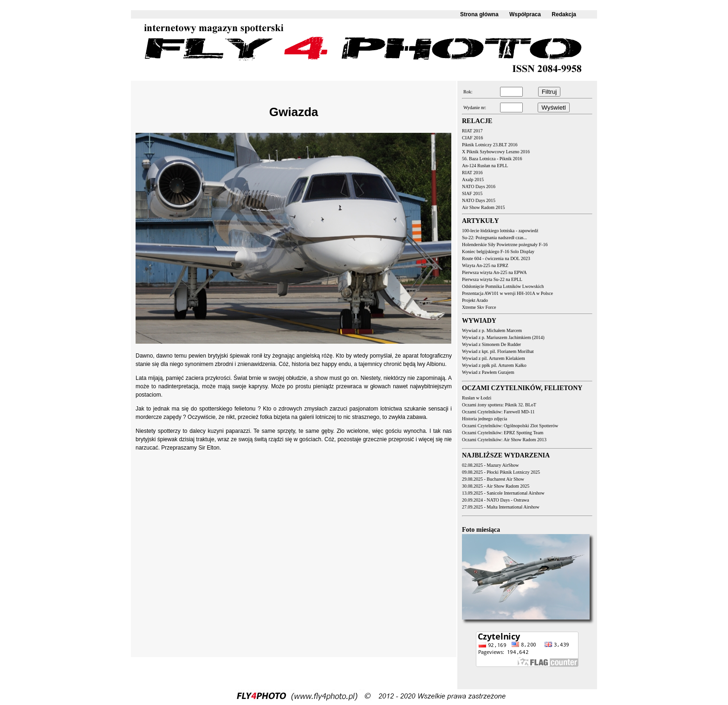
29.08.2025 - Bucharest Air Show (493, 479)
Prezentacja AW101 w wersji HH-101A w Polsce (507, 293)
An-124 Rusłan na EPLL (485, 166)
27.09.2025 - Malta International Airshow (501, 507)
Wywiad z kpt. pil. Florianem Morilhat (498, 351)
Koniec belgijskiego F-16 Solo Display (498, 251)
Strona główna (479, 14)
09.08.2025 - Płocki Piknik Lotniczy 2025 (501, 472)
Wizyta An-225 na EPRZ (485, 265)
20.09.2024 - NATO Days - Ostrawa (496, 500)
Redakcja (564, 14)
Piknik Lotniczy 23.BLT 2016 (490, 145)
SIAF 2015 (472, 193)
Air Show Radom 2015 (484, 207)
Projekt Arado (475, 300)
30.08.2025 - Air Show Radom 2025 (496, 486)
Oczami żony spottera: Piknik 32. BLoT (499, 405)
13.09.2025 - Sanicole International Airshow (503, 493)
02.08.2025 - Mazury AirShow (491, 465)
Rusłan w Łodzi (477, 398)
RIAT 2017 (472, 131)
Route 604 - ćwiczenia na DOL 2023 (496, 258)
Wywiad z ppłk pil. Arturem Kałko (494, 365)
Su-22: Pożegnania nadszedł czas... (494, 238)
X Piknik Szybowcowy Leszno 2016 (496, 152)
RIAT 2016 (472, 173)
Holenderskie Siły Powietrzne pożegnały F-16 (505, 245)
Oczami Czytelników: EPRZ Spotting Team (503, 433)
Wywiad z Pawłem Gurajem (488, 372)
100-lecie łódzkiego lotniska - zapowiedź (500, 231)
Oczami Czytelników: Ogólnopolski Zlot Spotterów (510, 426)
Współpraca (525, 14)
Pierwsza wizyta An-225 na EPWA (494, 272)
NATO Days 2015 (479, 200)
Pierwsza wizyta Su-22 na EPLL (492, 279)
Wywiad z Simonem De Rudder (491, 344)
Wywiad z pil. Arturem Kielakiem (494, 358)
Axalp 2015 (473, 180)
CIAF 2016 (472, 138)
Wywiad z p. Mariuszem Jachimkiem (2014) (503, 337)
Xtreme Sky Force (479, 307)
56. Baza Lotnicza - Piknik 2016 (492, 159)
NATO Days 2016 (479, 186)
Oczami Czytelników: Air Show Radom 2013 (504, 440)
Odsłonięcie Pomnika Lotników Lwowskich (503, 286)
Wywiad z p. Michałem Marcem (492, 330)
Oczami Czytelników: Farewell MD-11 (498, 412)
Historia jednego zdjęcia (484, 419)
